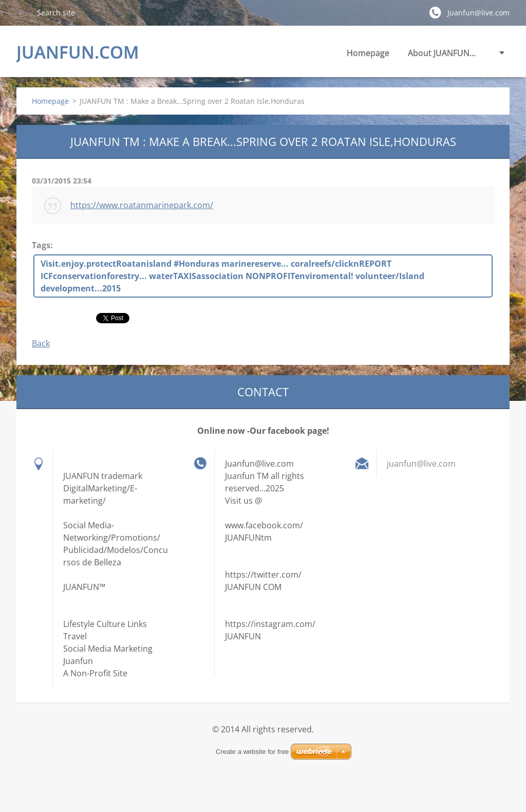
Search (23, 12)
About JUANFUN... (442, 53)
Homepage (368, 53)
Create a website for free (252, 752)
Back (41, 343)
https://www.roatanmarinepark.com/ (142, 205)
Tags (41, 245)
